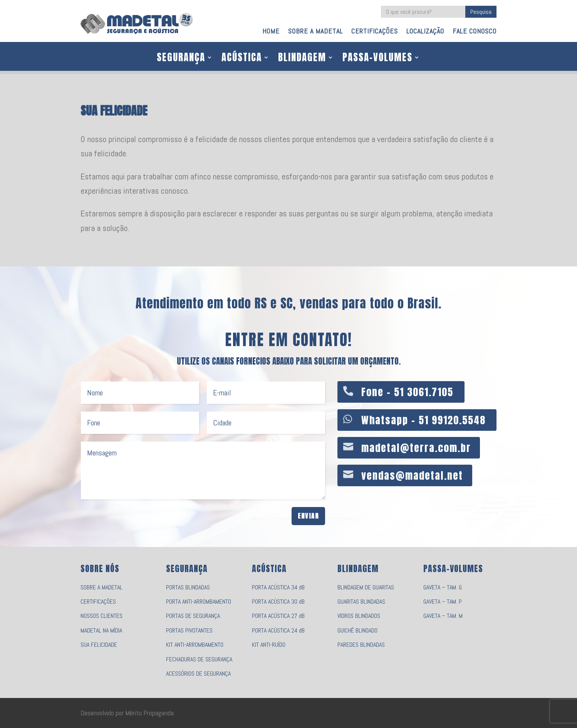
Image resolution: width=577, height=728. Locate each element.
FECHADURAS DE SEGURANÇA (199, 659)
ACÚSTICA (242, 59)
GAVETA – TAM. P (443, 602)
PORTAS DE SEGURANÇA (193, 616)
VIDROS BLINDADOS (359, 616)
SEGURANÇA (181, 59)
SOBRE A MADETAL (315, 32)
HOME (271, 32)
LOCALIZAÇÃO (425, 32)
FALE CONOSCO (475, 32)
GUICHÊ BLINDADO (357, 630)
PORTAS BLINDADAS (188, 587)
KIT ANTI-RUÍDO (269, 645)
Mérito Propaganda (149, 713)
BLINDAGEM (302, 59)
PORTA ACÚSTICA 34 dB (278, 587)
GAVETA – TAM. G (443, 587)
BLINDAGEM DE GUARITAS (366, 587)
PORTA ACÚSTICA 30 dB (278, 602)
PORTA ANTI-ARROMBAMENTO (199, 602)
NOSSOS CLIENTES (101, 616)
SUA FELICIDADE (99, 645)
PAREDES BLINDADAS (361, 645)
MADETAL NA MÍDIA (101, 630)
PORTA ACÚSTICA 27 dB (278, 616)
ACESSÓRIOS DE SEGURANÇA (198, 674)
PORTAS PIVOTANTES (189, 630)
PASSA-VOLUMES (377, 59)
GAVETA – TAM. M (443, 616)
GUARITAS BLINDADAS (361, 602)
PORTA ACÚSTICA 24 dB (278, 630)
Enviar (308, 516)
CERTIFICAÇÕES (375, 32)
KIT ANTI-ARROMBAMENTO (195, 645)
